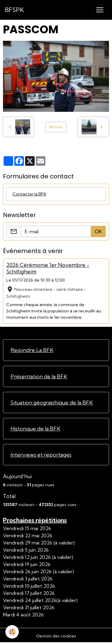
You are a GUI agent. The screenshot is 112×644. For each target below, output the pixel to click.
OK (98, 231)
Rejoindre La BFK (32, 350)
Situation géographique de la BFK (52, 402)
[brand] (14, 10)
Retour (56, 127)
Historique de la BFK (35, 429)
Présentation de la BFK (39, 376)
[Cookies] (12, 632)
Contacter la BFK (29, 194)
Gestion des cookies (56, 636)
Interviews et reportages (41, 455)
